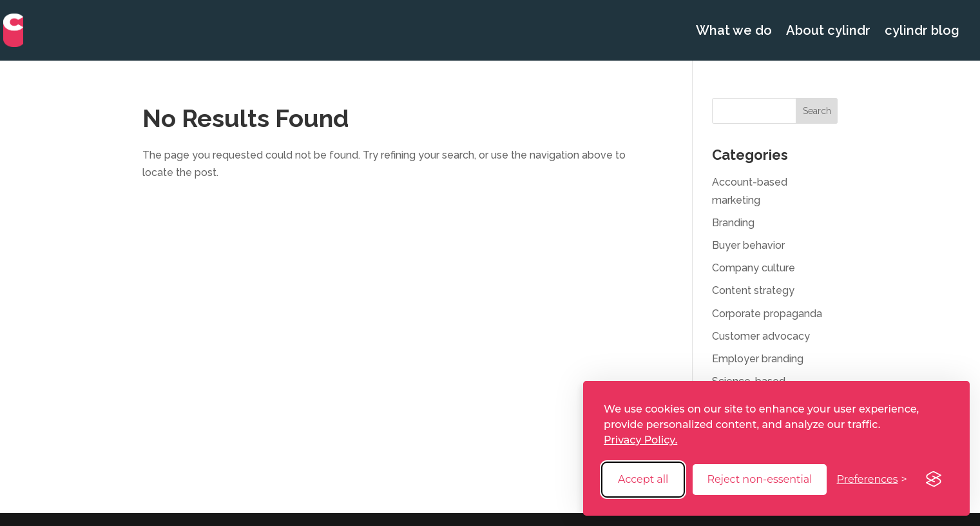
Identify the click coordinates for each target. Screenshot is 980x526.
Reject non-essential (759, 479)
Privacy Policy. (640, 440)
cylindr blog (922, 32)
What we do (734, 32)
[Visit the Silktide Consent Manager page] (934, 480)
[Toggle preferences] (872, 479)
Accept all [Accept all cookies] (643, 479)
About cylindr (828, 32)
